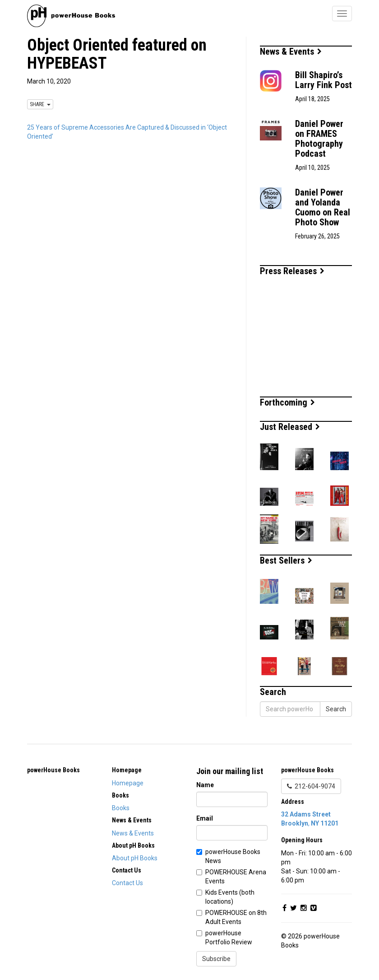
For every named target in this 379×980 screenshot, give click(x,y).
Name (205, 785)
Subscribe (216, 959)
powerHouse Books (53, 770)
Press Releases (292, 271)
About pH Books (135, 858)
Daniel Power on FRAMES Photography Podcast (319, 139)
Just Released (290, 427)
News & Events (291, 51)
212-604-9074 (311, 786)
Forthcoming (287, 402)
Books (121, 808)
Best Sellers (286, 560)
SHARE (40, 104)
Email (205, 818)
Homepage (128, 783)
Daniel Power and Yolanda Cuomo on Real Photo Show (323, 207)
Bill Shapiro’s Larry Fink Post (324, 80)
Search (336, 709)
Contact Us (127, 883)
